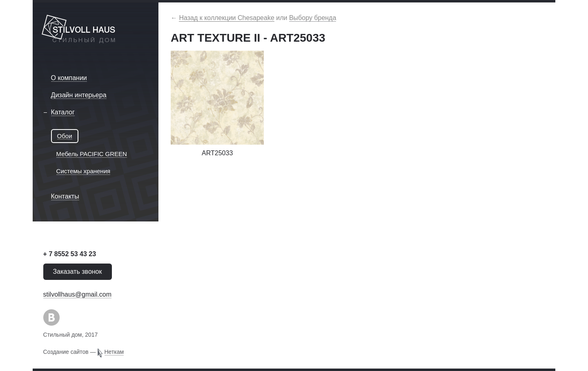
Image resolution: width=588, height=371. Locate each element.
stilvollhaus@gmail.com (77, 294)
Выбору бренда (313, 18)
